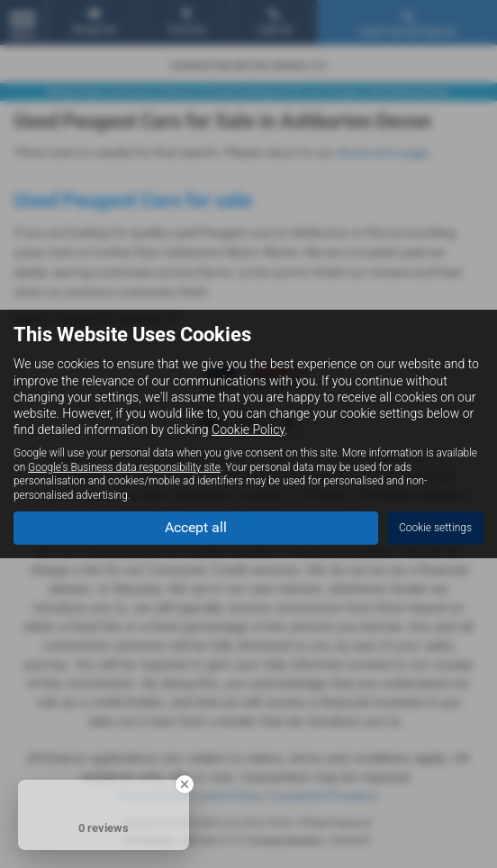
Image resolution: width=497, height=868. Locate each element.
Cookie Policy (248, 429)
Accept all (196, 527)
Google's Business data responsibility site (124, 467)
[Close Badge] (185, 784)
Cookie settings (435, 528)
